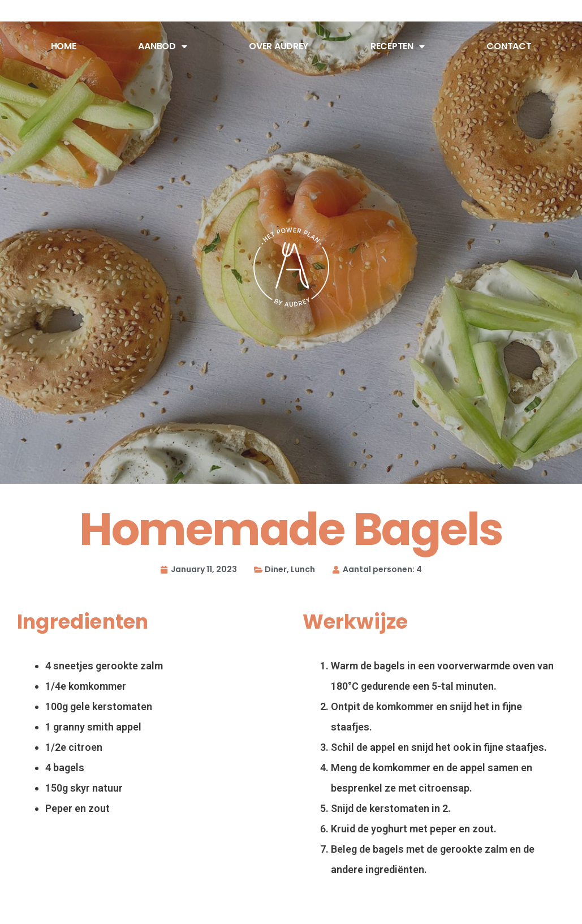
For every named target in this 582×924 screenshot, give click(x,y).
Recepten (397, 46)
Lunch (303, 569)
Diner (276, 569)
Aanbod (162, 46)
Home (64, 46)
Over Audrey (279, 46)
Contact (509, 46)
